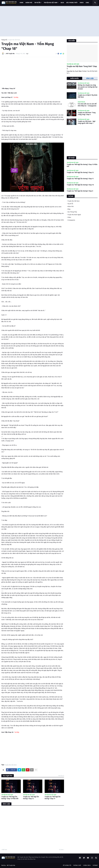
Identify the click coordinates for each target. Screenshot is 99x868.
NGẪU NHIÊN (74, 78)
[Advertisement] (49, 21)
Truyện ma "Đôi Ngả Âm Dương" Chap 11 (53, 798)
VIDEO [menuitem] (82, 3)
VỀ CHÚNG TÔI (67, 865)
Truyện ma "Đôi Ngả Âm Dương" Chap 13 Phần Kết (10, 798)
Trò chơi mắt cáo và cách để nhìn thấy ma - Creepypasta (87, 105)
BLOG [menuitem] (62, 3)
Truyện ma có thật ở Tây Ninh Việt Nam (87, 96)
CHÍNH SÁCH (87, 865)
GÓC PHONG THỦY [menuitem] (72, 3)
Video (69, 217)
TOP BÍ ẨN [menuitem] (37, 3)
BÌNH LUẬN (90, 78)
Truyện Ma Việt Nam (14, 40)
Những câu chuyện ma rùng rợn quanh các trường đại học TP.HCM (88, 87)
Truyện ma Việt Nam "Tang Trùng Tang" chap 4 (87, 114)
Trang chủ (4, 40)
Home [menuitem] (21, 3)
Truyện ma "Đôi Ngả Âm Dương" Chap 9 (80, 191)
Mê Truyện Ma (11, 865)
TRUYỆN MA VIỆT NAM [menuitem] (51, 3)
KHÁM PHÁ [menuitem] (29, 3)
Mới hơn (5, 850)
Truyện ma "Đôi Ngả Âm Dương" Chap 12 (31, 798)
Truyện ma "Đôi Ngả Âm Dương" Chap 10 (80, 185)
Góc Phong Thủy (72, 212)
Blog (69, 209)
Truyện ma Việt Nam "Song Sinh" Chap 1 (82, 68)
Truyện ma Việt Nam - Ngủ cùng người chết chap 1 (87, 122)
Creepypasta (71, 220)
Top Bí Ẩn (70, 204)
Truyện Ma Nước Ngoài (74, 215)
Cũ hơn (61, 850)
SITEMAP (95, 865)
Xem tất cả (61, 776)
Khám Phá (71, 206)
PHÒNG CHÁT (77, 865)
